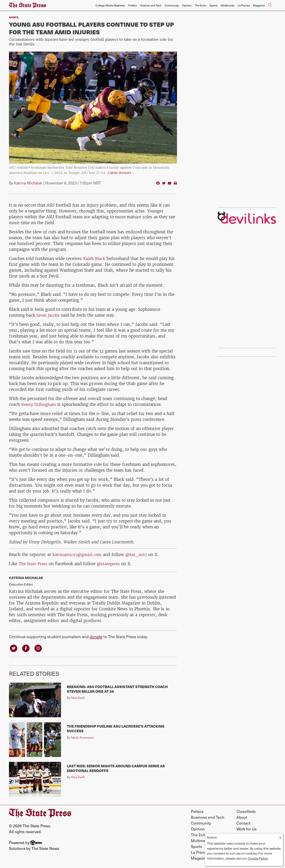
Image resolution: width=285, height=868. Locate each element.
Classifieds (246, 812)
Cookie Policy (258, 858)
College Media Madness (110, 5)
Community (172, 5)
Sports (214, 5)
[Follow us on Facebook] (27, 648)
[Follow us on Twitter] (14, 648)
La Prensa (244, 5)
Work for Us (246, 829)
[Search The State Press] (270, 5)
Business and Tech (208, 818)
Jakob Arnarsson (82, 738)
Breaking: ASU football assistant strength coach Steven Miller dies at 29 (117, 689)
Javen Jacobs (49, 315)
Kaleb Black (95, 259)
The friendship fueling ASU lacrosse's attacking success (116, 729)
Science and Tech (151, 5)
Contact (243, 823)
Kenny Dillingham (39, 404)
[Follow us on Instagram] (39, 648)
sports (14, 17)
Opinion (187, 5)
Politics (133, 5)
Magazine (259, 5)
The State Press (34, 564)
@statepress (111, 564)
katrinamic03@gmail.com (78, 555)
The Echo (200, 5)
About (242, 818)
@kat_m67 (138, 555)
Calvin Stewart (119, 173)
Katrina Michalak (28, 183)
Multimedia (228, 5)
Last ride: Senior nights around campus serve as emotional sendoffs (116, 769)
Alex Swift (78, 698)
